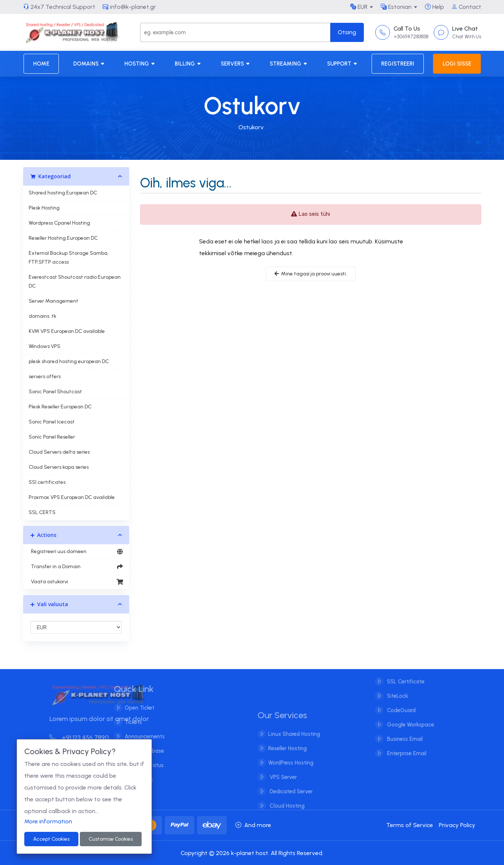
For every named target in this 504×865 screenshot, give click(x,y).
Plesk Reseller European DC (60, 407)
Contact (466, 7)
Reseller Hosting (288, 754)
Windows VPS (45, 346)
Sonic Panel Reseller (52, 437)
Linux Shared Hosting (294, 740)
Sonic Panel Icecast (52, 422)
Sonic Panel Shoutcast (55, 392)
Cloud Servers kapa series (59, 467)
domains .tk (42, 316)
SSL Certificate (405, 676)
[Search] (235, 32)
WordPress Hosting (291, 769)
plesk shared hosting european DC (69, 361)
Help (434, 7)
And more (253, 825)
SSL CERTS (42, 512)
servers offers (45, 377)
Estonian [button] (396, 7)
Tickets (127, 722)
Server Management (54, 301)
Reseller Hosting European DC (63, 238)
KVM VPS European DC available (67, 331)
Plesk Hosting (44, 208)
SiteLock (397, 690)
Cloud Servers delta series (59, 452)
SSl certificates (47, 482)
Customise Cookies (111, 839)
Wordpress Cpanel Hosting (59, 223)
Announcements (139, 736)
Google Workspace (410, 719)
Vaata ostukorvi (76, 582)
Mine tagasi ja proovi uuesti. (311, 274)
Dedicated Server (290, 797)
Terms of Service (410, 825)
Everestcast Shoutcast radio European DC (75, 282)
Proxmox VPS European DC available (72, 497)
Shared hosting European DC (63, 193)
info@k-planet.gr (129, 7)
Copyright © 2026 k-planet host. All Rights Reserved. (252, 853)
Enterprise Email (406, 748)
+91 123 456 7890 (85, 738)
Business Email (404, 733)
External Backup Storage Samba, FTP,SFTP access (69, 258)
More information (48, 821)
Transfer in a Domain (76, 567)
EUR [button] (359, 7)
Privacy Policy (457, 825)
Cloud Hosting (286, 812)
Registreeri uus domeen (76, 552)
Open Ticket (134, 708)
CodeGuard (401, 704)
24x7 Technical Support (59, 7)
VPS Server (283, 783)
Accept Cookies (51, 839)
